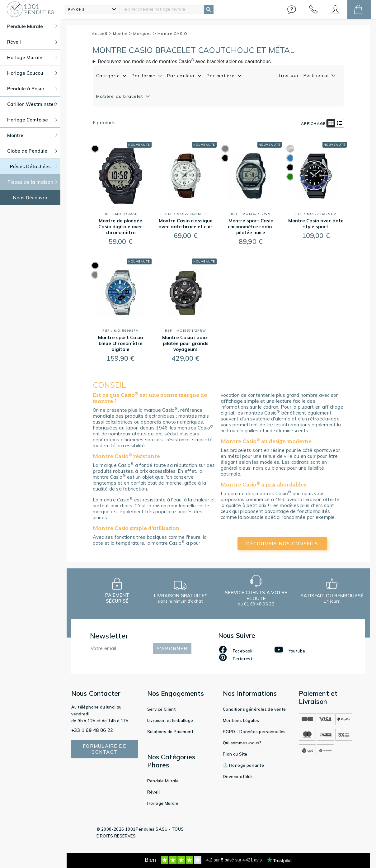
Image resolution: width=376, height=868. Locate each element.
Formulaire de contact (104, 749)
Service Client (162, 709)
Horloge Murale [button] (32, 57)
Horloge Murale (163, 803)
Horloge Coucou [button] (32, 73)
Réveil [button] (32, 42)
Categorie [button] (109, 76)
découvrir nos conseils (282, 544)
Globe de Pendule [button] (32, 151)
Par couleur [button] (182, 76)
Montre (122, 33)
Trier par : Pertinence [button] (304, 75)
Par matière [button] (221, 76)
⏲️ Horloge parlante (243, 765)
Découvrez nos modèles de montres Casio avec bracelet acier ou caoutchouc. (185, 61)
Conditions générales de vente (254, 709)
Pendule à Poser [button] (32, 89)
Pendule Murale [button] (32, 26)
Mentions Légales (241, 720)
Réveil (153, 792)
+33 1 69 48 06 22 (92, 730)
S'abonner (172, 649)
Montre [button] (32, 135)
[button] (292, 9)
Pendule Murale (163, 781)
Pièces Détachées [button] (34, 166)
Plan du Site (235, 754)
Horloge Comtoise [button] (32, 120)
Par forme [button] (144, 76)
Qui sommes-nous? (242, 743)
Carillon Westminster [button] (32, 104)
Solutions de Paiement (170, 732)
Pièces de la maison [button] (33, 182)
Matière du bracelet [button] (120, 96)
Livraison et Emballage (170, 720)
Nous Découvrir (30, 198)
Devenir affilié (237, 776)
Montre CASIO (173, 33)
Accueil (102, 33)
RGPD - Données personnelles (254, 732)
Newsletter (109, 636)
